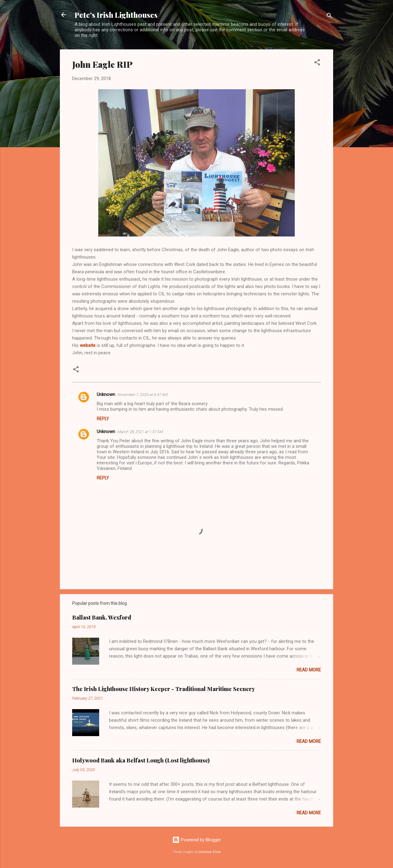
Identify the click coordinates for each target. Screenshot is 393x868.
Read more (309, 670)
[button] (317, 63)
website (88, 345)
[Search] (329, 17)
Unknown (106, 394)
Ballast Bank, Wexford (102, 617)
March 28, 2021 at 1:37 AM (140, 432)
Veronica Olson (210, 852)
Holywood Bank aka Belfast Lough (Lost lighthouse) (141, 760)
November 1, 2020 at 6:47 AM (143, 395)
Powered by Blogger (197, 840)
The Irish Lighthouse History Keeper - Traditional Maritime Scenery (163, 689)
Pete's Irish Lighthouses (116, 15)
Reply (103, 419)
